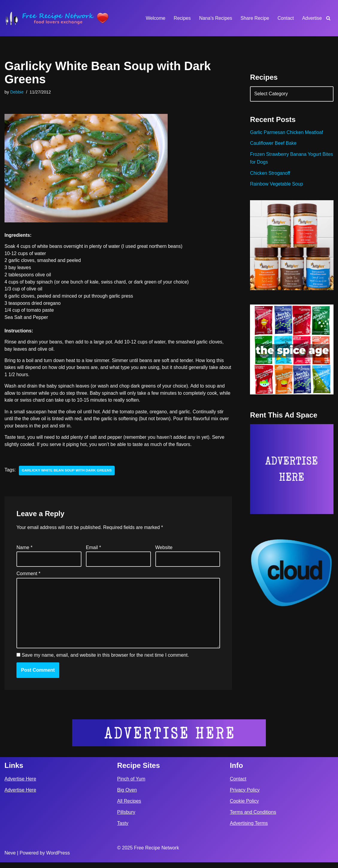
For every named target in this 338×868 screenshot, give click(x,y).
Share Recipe (254, 18)
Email (94, 551)
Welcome (154, 18)
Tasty (123, 829)
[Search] (328, 18)
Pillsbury (126, 818)
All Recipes (129, 807)
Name (24, 551)
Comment (28, 577)
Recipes (181, 18)
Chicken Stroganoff (270, 175)
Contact (285, 18)
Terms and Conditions (253, 818)
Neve (10, 859)
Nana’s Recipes (214, 18)
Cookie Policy (244, 807)
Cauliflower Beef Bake (273, 144)
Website (164, 551)
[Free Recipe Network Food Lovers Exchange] (57, 18)
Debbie (17, 92)
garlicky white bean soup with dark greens (68, 474)
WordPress (58, 859)
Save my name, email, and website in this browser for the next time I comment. (105, 661)
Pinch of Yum (131, 784)
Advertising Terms (249, 829)
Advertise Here (20, 784)
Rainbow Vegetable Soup (277, 186)
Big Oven (127, 796)
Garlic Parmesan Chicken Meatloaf (287, 133)
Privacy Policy (245, 796)
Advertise (312, 18)
